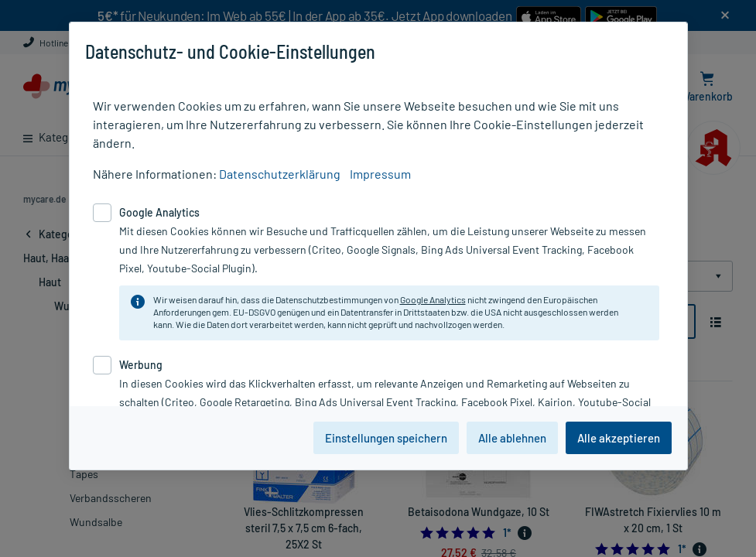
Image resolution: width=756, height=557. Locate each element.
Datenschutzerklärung (280, 174)
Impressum (380, 174)
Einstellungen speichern (386, 438)
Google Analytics (433, 299)
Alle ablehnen (512, 438)
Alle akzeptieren (619, 438)
